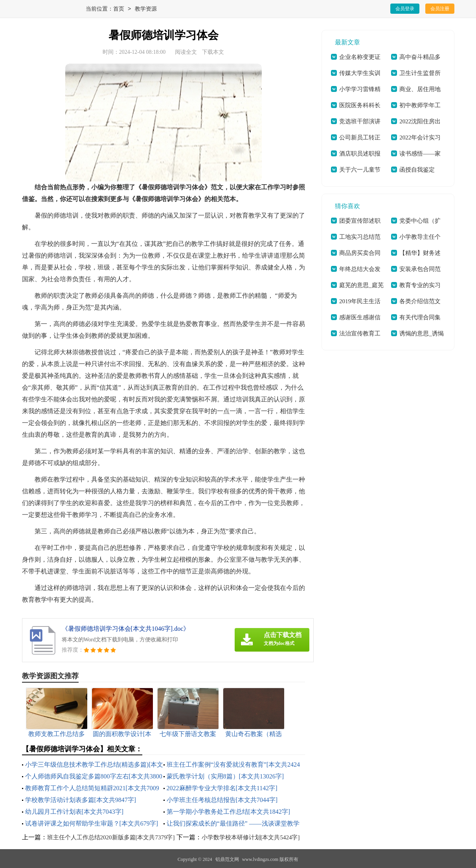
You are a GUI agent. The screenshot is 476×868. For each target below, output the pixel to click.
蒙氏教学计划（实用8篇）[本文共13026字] (225, 776)
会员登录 (405, 9)
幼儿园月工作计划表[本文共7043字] (74, 812)
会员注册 (440, 9)
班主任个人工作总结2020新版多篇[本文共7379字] (111, 837)
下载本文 (213, 52)
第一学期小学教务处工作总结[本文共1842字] (229, 812)
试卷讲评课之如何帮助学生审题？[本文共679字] (92, 823)
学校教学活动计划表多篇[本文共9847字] (81, 800)
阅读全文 (186, 52)
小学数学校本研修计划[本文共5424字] (251, 837)
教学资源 (146, 9)
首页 (119, 9)
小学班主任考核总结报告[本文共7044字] (222, 800)
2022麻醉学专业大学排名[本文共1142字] (222, 788)
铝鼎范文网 (227, 859)
